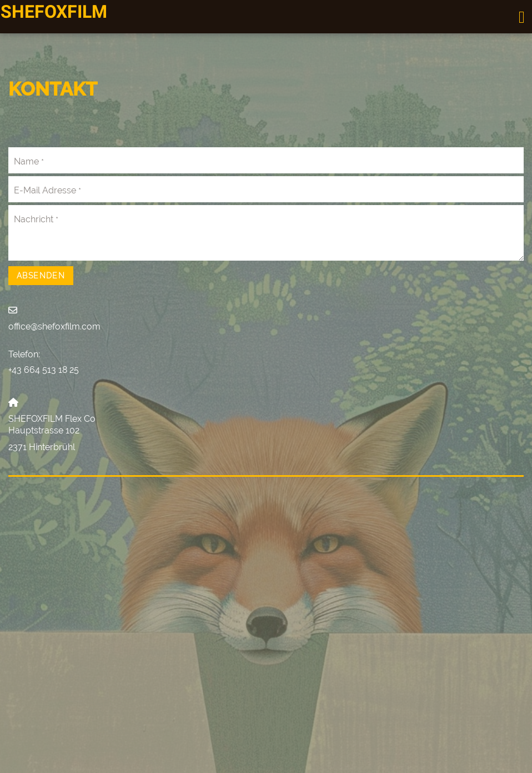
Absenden (41, 276)
